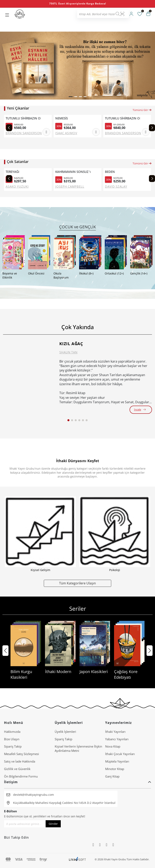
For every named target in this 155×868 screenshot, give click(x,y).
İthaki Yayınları (115, 732)
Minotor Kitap (115, 769)
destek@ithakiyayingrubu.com (34, 795)
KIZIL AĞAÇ (71, 344)
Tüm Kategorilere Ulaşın (77, 583)
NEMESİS (62, 118)
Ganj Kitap (112, 776)
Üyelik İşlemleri (65, 732)
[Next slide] (152, 128)
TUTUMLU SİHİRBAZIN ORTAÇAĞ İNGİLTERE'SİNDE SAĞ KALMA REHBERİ (23, 118)
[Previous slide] (9, 128)
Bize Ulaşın (12, 739)
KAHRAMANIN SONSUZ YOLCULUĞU (73, 172)
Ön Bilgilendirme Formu (21, 776)
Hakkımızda (12, 732)
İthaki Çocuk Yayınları (120, 754)
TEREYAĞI (12, 172)
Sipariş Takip (13, 746)
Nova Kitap (113, 746)
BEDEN (110, 172)
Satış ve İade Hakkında (20, 761)
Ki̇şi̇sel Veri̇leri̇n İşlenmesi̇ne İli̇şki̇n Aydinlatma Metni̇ (78, 748)
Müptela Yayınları (117, 761)
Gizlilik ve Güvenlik (17, 769)
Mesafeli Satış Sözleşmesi (21, 754)
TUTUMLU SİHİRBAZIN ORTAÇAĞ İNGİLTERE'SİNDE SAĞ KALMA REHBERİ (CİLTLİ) (123, 118)
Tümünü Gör (142, 110)
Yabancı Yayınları (117, 739)
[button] (71, 97)
